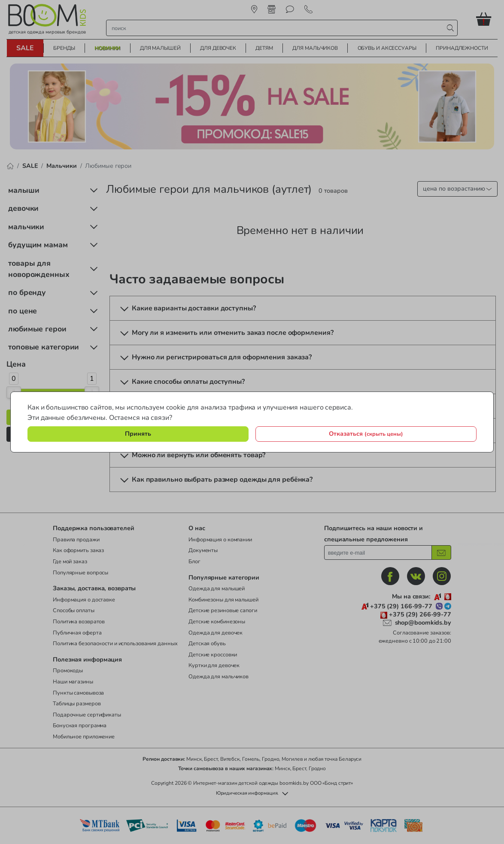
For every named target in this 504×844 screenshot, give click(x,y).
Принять (138, 434)
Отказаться (366, 434)
